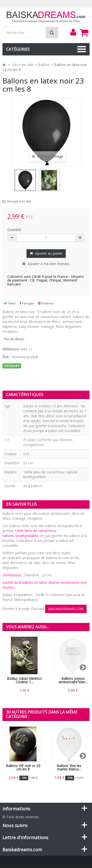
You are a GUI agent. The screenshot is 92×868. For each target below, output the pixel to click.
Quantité (14, 230)
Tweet (10, 303)
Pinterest (46, 303)
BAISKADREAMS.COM (66, 609)
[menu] (73, 32)
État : (7, 357)
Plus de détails (14, 339)
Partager (27, 303)
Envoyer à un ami (19, 201)
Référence (11, 349)
